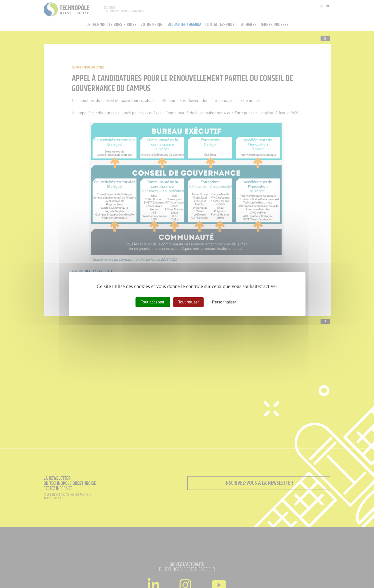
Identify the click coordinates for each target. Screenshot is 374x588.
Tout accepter (153, 302)
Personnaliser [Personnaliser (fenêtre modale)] (224, 302)
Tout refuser (188, 302)
